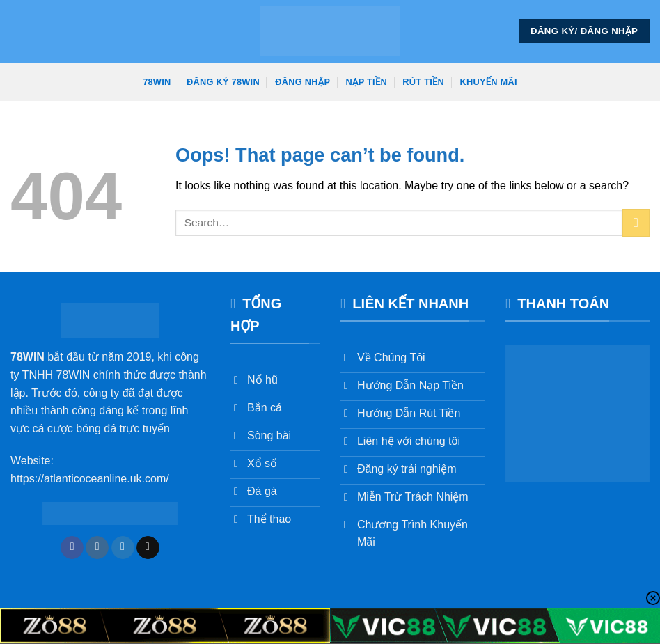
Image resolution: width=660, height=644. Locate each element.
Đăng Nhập (302, 82)
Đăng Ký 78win (223, 82)
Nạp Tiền (367, 82)
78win (157, 82)
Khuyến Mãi (489, 82)
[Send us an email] (148, 548)
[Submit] (636, 222)
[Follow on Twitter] (123, 548)
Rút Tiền (423, 82)
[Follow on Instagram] (97, 548)
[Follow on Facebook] (72, 548)
